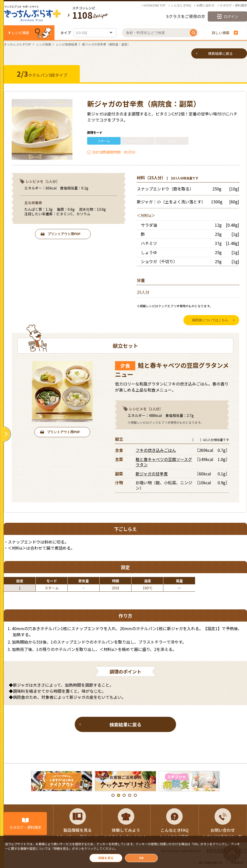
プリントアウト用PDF (64, 234)
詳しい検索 (225, 33)
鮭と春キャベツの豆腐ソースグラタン (164, 462)
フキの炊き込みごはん (156, 450)
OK (141, 858)
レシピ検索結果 (67, 44)
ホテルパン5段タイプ (42, 74)
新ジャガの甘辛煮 (152, 474)
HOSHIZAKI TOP (155, 5)
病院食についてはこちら (210, 320)
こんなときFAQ (181, 5)
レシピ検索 (20, 33)
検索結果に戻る (220, 53)
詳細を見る (106, 858)
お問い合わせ (205, 5)
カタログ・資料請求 (233, 5)
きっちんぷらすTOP (17, 44)
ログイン (231, 16)
